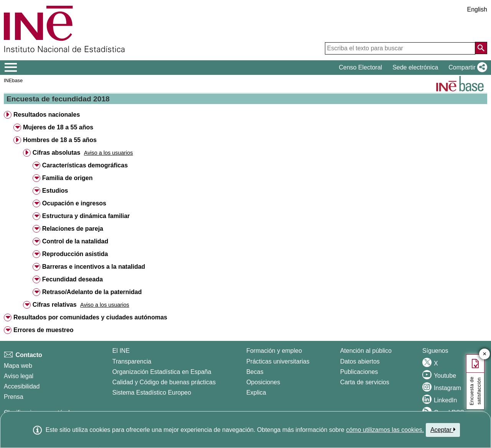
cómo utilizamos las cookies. (385, 430)
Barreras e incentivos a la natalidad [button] (94, 267)
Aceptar (443, 430)
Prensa (14, 397)
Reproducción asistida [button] (75, 254)
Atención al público (366, 351)
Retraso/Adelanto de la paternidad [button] (92, 292)
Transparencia (132, 361)
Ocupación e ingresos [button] (74, 203)
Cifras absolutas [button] (56, 153)
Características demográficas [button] (85, 165)
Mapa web (18, 366)
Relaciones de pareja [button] (73, 229)
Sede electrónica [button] (415, 67)
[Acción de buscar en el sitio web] (481, 48)
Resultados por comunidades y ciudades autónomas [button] (90, 317)
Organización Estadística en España (162, 372)
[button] (466, 68)
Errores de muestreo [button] (44, 330)
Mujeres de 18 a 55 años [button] (58, 127)
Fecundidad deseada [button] (72, 279)
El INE (121, 351)
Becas (255, 372)
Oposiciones (263, 382)
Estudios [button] (55, 191)
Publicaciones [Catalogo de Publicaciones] (359, 372)
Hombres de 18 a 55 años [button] (60, 140)
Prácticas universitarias (278, 361)
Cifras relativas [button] (55, 305)
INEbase (13, 80)
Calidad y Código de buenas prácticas (164, 382)
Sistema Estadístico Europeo (152, 393)
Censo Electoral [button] (360, 67)
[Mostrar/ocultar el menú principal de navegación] (11, 68)
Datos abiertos (360, 361)
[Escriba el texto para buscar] (400, 48)
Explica (256, 393)
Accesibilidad (22, 386)
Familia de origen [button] (68, 178)
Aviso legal (19, 376)
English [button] (477, 9)
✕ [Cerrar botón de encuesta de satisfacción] (485, 354)
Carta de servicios (365, 382)
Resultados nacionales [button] (47, 115)
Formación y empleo (274, 351)
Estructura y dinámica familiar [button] (86, 216)
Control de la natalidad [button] (75, 241)
